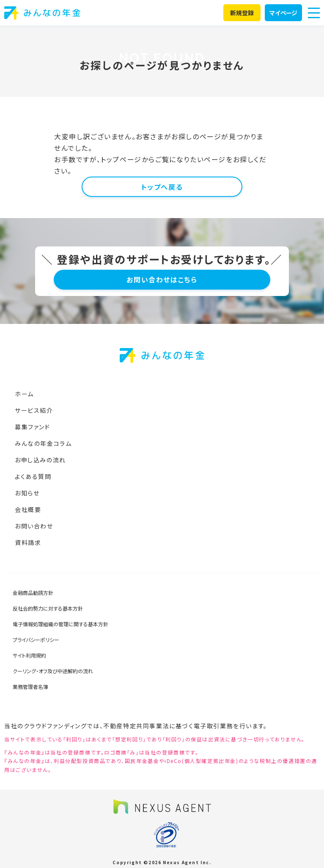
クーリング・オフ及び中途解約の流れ (53, 671)
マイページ (283, 13)
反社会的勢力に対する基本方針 (48, 608)
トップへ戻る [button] (162, 187)
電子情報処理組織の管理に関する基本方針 (60, 624)
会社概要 (28, 509)
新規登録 (242, 13)
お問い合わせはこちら (162, 279)
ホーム (24, 394)
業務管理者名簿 (30, 687)
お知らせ (27, 493)
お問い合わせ (34, 526)
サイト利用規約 (29, 655)
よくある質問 (33, 476)
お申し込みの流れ (40, 460)
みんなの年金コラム (43, 443)
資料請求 (28, 542)
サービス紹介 (34, 410)
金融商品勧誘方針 (33, 593)
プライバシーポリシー (36, 640)
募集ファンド (33, 427)
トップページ (121, 159)
